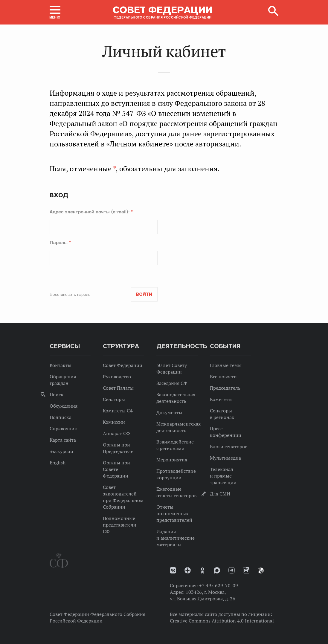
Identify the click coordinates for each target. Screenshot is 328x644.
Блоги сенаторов (229, 446)
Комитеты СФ (118, 411)
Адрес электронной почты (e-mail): (91, 212)
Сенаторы (114, 399)
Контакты (61, 365)
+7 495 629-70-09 (219, 585)
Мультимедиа (225, 458)
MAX (217, 570)
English (58, 463)
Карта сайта (63, 440)
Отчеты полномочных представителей (174, 513)
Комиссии (114, 422)
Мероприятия (172, 460)
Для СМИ (220, 494)
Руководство (117, 377)
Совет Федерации (123, 365)
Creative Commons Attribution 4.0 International (222, 621)
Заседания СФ (172, 383)
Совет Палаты (118, 388)
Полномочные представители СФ (120, 525)
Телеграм (232, 570)
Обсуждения (64, 406)
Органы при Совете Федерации (116, 469)
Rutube (246, 570)
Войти (144, 294)
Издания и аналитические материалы (176, 538)
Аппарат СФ (116, 433)
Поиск (57, 394)
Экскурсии (61, 451)
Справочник (63, 429)
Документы (169, 412)
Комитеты (221, 399)
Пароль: (60, 242)
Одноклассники (202, 570)
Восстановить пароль (70, 294)
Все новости (223, 377)
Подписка (61, 417)
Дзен (188, 570)
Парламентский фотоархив (261, 570)
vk (173, 570)
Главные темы (226, 365)
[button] (55, 12)
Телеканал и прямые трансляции (223, 476)
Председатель (225, 388)
